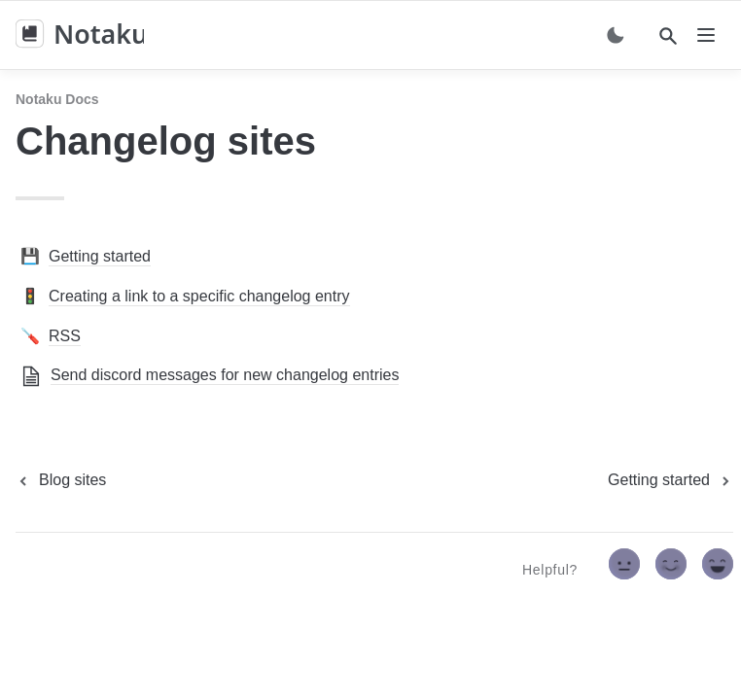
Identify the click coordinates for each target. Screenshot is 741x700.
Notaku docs (57, 99)
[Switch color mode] (616, 35)
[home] (80, 35)
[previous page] (61, 480)
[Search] (668, 36)
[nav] (706, 35)
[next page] (670, 480)
